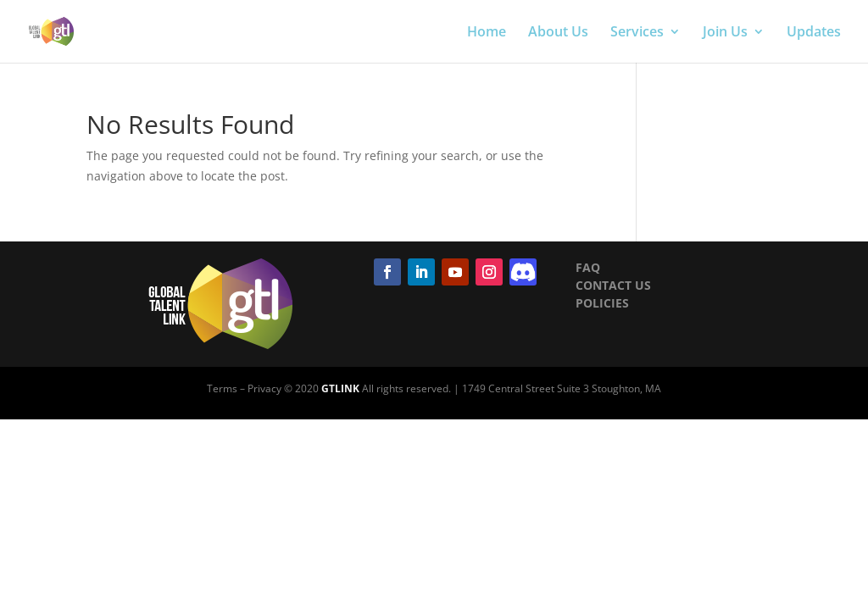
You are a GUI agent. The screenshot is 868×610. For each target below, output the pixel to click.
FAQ (588, 267)
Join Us (725, 33)
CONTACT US (613, 285)
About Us (558, 33)
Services (637, 33)
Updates (814, 33)
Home (487, 33)
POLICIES (602, 303)
